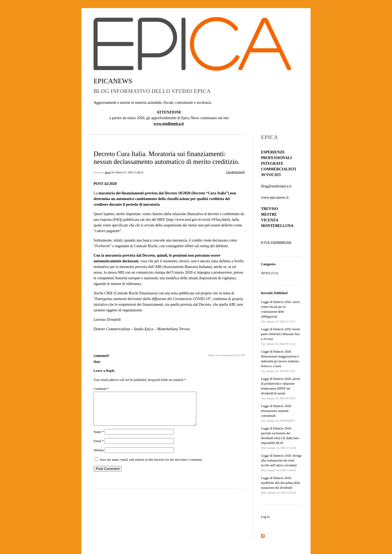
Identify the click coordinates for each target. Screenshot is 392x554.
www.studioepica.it (169, 124)
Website (99, 457)
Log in (265, 517)
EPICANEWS (113, 81)
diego (108, 172)
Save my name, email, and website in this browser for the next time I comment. (151, 466)
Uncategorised (235, 172)
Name (99, 438)
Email (99, 448)
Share (97, 361)
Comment (101, 389)
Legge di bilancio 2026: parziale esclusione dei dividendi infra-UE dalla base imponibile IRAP (280, 438)
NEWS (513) (269, 273)
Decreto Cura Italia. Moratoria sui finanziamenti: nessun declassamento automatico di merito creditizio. (167, 158)
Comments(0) (101, 355)
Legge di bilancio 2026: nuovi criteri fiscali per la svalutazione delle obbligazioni (281, 312)
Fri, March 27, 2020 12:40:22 (127, 172)
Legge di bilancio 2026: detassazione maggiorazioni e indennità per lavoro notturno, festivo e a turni (280, 361)
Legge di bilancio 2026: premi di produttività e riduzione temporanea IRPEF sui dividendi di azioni (281, 388)
